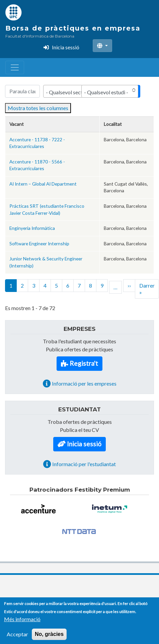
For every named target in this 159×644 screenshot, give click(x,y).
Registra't (84, 363)
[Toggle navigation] (15, 67)
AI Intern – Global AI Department (43, 184)
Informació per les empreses (84, 383)
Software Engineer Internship (39, 243)
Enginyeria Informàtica (32, 228)
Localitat (113, 124)
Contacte (73, 600)
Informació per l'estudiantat (84, 464)
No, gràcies (49, 638)
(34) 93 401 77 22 (25, 600)
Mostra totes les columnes (38, 108)
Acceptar (17, 638)
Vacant (17, 124)
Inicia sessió (66, 47)
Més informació (22, 623)
